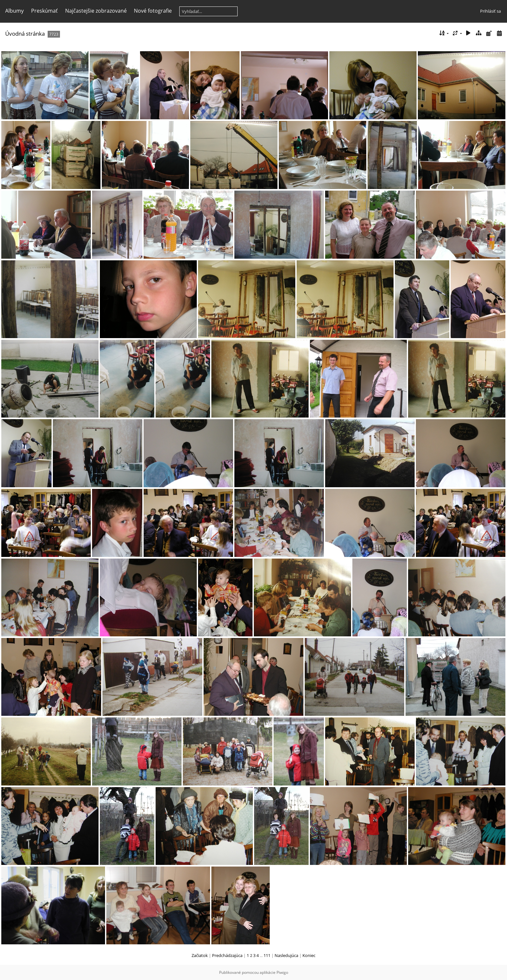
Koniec (309, 955)
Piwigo (282, 972)
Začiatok (200, 955)
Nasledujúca (286, 955)
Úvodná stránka (25, 34)
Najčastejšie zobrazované (96, 11)
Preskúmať (44, 11)
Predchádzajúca (227, 955)
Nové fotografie (153, 11)
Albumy (14, 11)
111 (267, 955)
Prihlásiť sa (490, 11)
